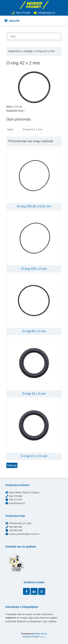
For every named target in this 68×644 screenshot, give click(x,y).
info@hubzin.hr (47, 13)
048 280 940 (16, 527)
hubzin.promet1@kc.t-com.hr (24, 534)
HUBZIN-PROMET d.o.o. (34, 637)
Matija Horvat (41, 634)
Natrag (12, 465)
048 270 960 (23, 13)
